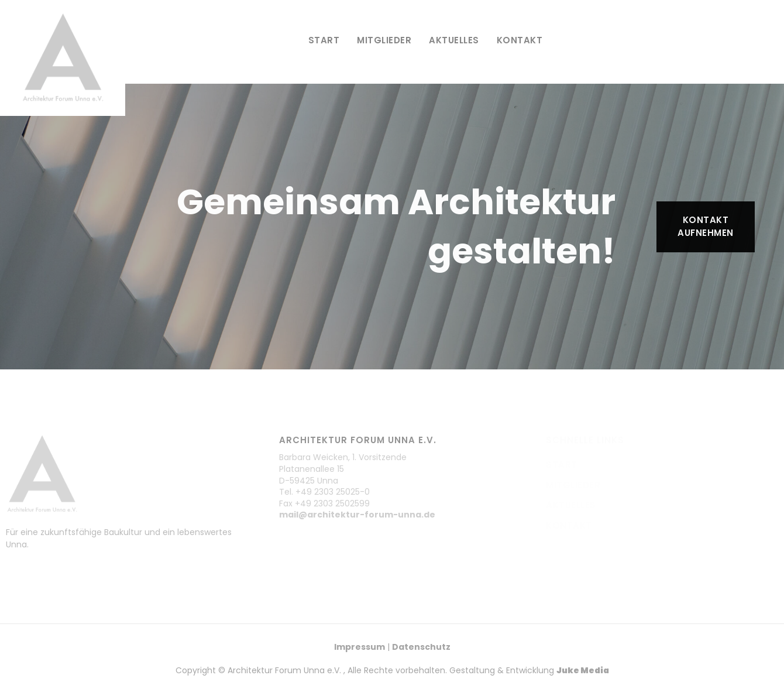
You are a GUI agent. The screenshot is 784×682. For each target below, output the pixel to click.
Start (324, 40)
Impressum (360, 647)
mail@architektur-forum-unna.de (357, 515)
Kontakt (520, 40)
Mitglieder (384, 40)
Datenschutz (421, 647)
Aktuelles (454, 40)
